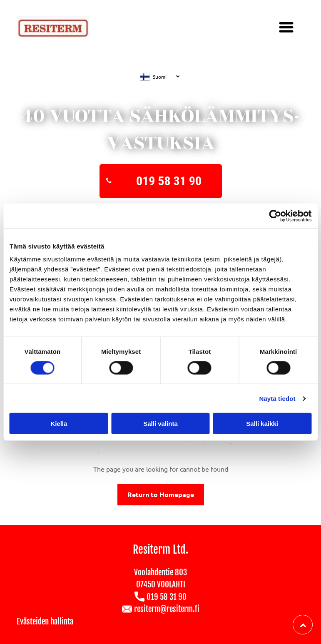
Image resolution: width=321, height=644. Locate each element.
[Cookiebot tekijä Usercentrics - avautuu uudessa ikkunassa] (275, 216)
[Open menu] (286, 27)
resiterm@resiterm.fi (167, 609)
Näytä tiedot (277, 398)
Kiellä (59, 424)
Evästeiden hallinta (45, 622)
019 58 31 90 (167, 597)
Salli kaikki (262, 424)
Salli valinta (160, 424)
